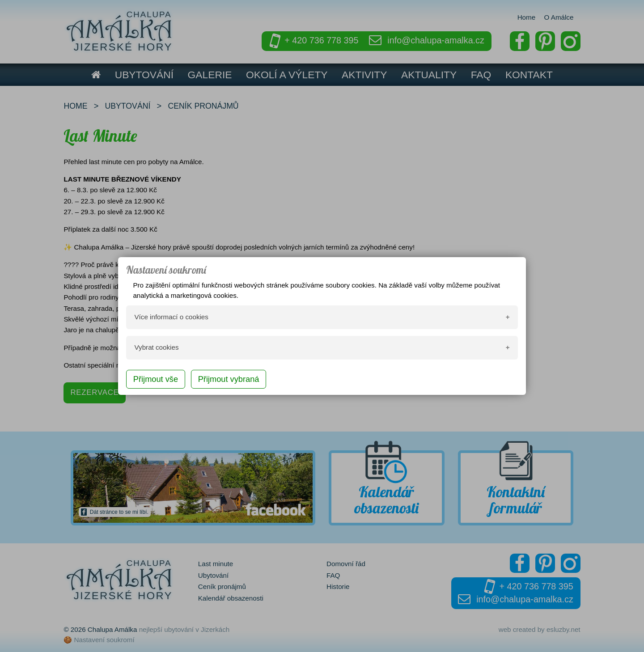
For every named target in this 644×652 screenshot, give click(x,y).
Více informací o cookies (171, 317)
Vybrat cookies (156, 347)
